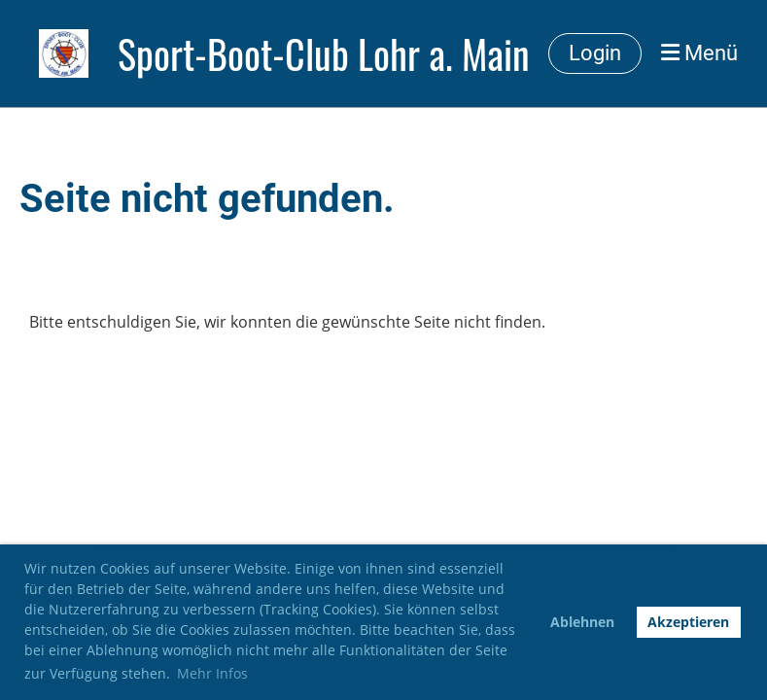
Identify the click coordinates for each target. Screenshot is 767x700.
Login (595, 53)
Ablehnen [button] (582, 622)
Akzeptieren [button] (688, 622)
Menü (699, 53)
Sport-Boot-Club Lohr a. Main (324, 53)
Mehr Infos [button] (212, 673)
